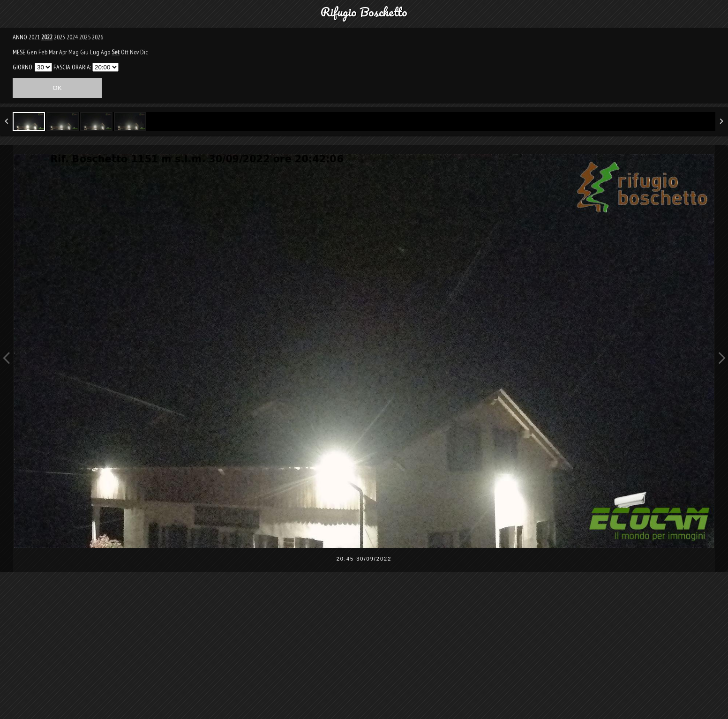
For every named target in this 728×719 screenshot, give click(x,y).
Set (116, 52)
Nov (134, 52)
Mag (74, 52)
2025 (85, 37)
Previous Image (7, 358)
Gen (32, 52)
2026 (98, 37)
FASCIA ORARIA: (72, 67)
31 (43, 67)
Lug (95, 52)
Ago (105, 52)
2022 (47, 37)
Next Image (721, 358)
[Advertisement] (364, 652)
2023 (60, 37)
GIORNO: (23, 67)
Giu (84, 52)
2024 (72, 37)
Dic (144, 52)
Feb (43, 52)
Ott (125, 52)
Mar (53, 52)
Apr (63, 52)
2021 (34, 37)
